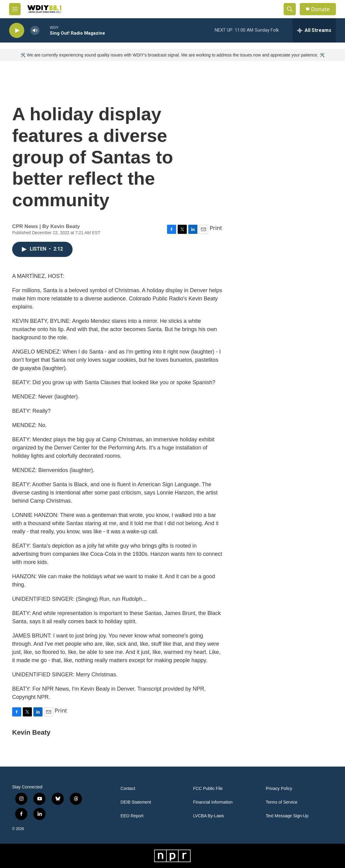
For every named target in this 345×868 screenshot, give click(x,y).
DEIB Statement (136, 802)
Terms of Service (282, 802)
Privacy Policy (279, 789)
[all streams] (314, 30)
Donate (320, 9)
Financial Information (213, 802)
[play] (17, 31)
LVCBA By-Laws (209, 816)
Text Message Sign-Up (287, 816)
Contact (128, 789)
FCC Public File (208, 789)
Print (216, 228)
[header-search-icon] (290, 9)
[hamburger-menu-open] (15, 9)
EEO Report (132, 816)
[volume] (35, 31)
